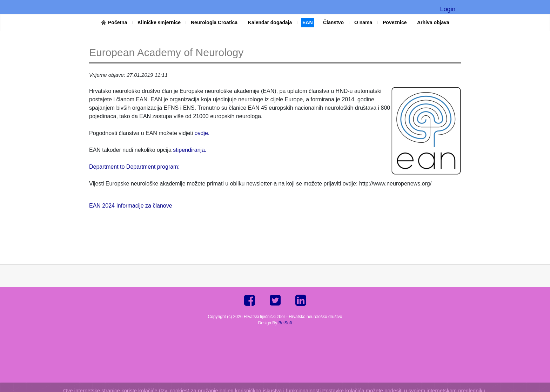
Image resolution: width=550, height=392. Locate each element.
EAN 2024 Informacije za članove (131, 206)
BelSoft (285, 323)
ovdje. (202, 133)
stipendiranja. (190, 150)
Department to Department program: (134, 167)
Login (448, 9)
